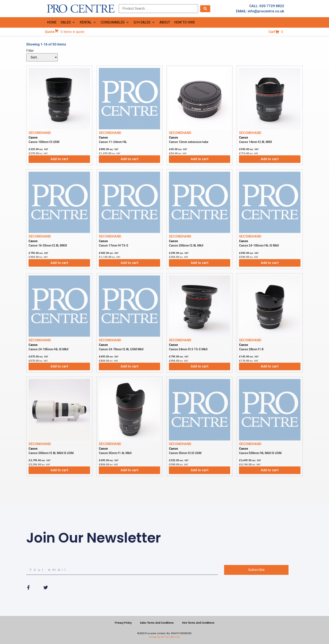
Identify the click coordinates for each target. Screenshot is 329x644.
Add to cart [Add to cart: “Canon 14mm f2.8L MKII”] (270, 159)
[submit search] (205, 9)
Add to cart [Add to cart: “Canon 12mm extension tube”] (200, 159)
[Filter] (42, 57)
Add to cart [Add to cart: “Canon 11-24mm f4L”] (129, 159)
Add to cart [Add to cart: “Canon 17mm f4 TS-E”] (129, 263)
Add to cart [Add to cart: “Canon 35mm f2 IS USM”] (200, 470)
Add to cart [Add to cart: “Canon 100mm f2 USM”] (59, 159)
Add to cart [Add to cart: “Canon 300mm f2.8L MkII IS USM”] (59, 470)
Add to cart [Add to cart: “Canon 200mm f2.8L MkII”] (200, 263)
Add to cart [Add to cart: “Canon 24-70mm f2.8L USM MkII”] (129, 366)
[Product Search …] (158, 9)
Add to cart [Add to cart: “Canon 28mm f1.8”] (270, 366)
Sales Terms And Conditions (157, 623)
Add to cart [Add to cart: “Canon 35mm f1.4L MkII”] (129, 470)
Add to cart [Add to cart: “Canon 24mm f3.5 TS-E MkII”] (200, 366)
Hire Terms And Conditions (198, 623)
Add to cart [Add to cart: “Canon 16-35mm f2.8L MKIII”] (59, 263)
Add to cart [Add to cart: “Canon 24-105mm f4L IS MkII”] (270, 263)
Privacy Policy (123, 623)
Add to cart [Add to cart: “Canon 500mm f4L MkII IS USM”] (270, 470)
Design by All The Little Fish (164, 637)
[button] (68, 22)
